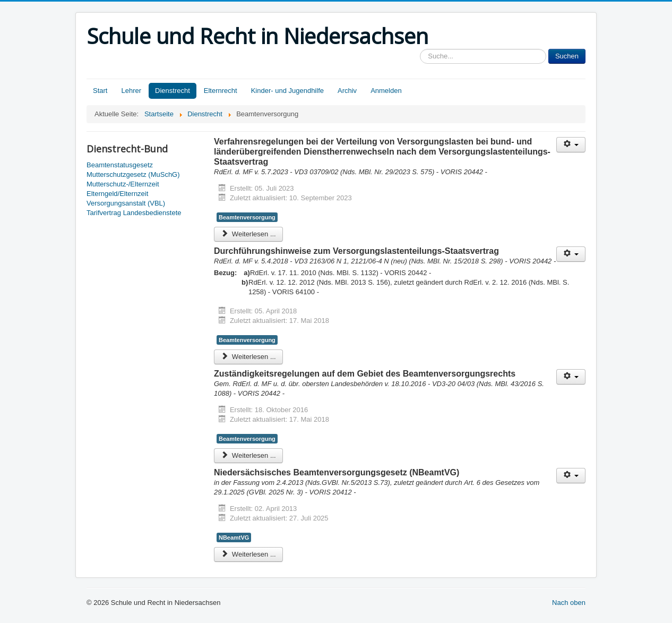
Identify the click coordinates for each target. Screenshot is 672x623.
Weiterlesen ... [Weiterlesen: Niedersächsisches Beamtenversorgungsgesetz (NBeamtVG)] (248, 554)
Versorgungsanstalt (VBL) (126, 203)
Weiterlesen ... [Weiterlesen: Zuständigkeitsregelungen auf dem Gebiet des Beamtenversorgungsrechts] (248, 455)
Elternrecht (221, 91)
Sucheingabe (420, 49)
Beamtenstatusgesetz (120, 165)
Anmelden (386, 91)
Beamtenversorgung (247, 217)
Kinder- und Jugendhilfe (287, 91)
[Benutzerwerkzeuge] (571, 145)
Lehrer (131, 91)
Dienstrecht (173, 91)
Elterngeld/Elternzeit (117, 194)
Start (100, 91)
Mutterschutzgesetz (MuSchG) (133, 174)
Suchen (567, 56)
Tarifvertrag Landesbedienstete (134, 213)
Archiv (347, 91)
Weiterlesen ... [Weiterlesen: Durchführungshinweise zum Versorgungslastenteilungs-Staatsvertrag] (248, 357)
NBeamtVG (234, 537)
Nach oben (569, 603)
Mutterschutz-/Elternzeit (123, 184)
